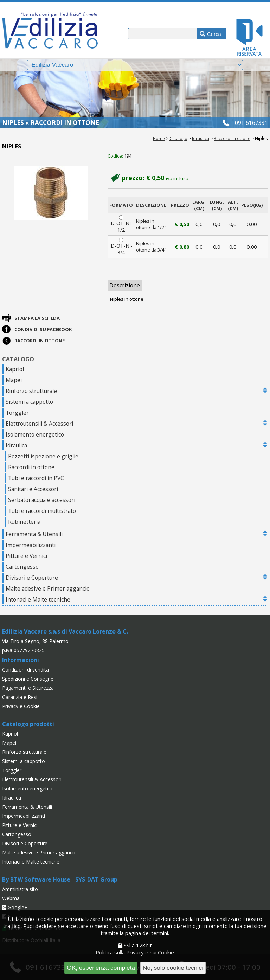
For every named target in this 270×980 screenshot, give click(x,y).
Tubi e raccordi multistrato (42, 511)
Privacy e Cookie (21, 706)
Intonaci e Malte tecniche (38, 599)
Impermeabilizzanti (31, 545)
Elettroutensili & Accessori (39, 424)
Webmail (12, 898)
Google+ (15, 907)
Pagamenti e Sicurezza (28, 688)
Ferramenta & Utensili (34, 534)
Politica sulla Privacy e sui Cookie (135, 952)
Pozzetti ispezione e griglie (43, 456)
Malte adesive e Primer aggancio (48, 588)
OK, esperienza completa (101, 968)
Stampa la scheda (37, 318)
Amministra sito (20, 889)
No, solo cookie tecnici (173, 968)
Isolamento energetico (35, 434)
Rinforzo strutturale (31, 391)
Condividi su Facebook (43, 329)
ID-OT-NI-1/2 (121, 224)
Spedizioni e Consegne (28, 679)
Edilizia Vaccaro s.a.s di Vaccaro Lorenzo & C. (65, 631)
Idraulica (201, 138)
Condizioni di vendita (25, 670)
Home (159, 138)
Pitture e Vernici (26, 556)
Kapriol (15, 369)
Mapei (14, 380)
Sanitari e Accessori (33, 489)
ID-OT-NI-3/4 (121, 247)
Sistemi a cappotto (29, 402)
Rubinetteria (24, 522)
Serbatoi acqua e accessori (42, 500)
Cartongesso (22, 567)
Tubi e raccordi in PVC (36, 478)
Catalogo (178, 138)
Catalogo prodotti (28, 724)
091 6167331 (251, 123)
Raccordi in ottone (232, 138)
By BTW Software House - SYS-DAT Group (60, 879)
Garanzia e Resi (20, 697)
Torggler (17, 413)
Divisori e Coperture (32, 578)
